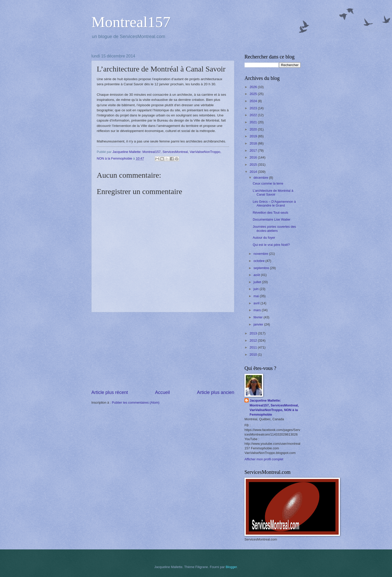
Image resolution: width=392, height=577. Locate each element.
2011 (254, 347)
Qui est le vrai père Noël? (271, 245)
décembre (261, 178)
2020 (254, 129)
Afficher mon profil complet (264, 459)
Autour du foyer (264, 238)
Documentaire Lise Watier (272, 219)
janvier (259, 324)
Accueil (162, 392)
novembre (261, 254)
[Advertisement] (163, 351)
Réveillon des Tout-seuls (270, 213)
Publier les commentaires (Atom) (136, 402)
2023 (254, 108)
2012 (254, 340)
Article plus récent (110, 392)
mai (256, 296)
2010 (254, 354)
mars (258, 310)
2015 (254, 165)
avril (257, 303)
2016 (254, 157)
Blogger (231, 567)
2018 (254, 143)
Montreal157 (131, 22)
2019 (254, 136)
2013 (254, 333)
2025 (254, 94)
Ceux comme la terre (268, 183)
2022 (254, 115)
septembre (262, 268)
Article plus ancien (216, 392)
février (258, 317)
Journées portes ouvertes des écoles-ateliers (274, 229)
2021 (254, 122)
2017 (254, 151)
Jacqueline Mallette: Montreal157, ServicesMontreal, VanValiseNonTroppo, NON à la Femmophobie (274, 407)
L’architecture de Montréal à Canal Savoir (273, 193)
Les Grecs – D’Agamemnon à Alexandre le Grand (274, 203)
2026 (254, 87)
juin (256, 289)
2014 (254, 172)
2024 (254, 101)
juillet (258, 282)
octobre (259, 261)
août (257, 275)
